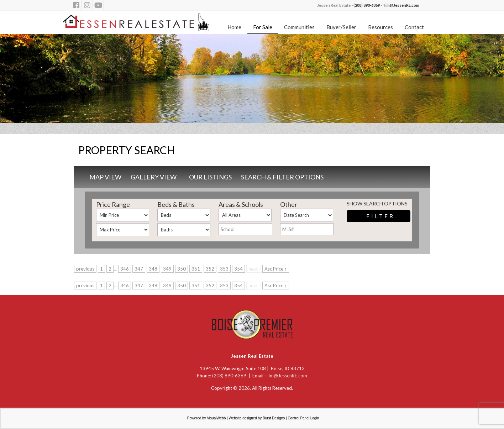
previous (85, 269)
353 (224, 269)
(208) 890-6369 (367, 5)
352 (210, 269)
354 (238, 269)
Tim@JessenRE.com (401, 5)
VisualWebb (216, 418)
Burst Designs (274, 418)
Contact (414, 27)
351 (196, 269)
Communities (299, 27)
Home (234, 27)
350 (182, 269)
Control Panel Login (303, 418)
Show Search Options (377, 203)
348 (153, 269)
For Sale (263, 27)
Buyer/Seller (341, 27)
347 (139, 269)
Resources (380, 27)
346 (125, 269)
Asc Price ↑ (276, 269)
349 (167, 269)
